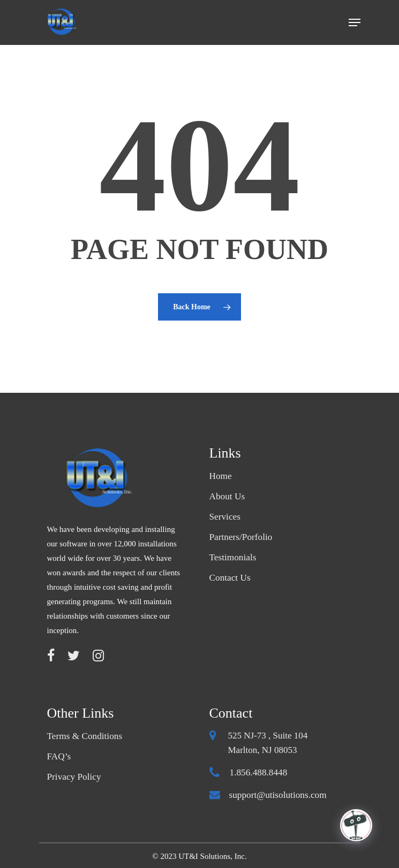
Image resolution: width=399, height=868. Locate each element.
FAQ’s (59, 756)
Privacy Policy (74, 777)
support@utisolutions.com (277, 795)
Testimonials (233, 557)
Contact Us (230, 578)
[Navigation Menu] (355, 22)
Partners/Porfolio (240, 537)
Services (225, 517)
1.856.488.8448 (258, 772)
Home (221, 476)
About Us (227, 496)
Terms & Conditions (84, 736)
